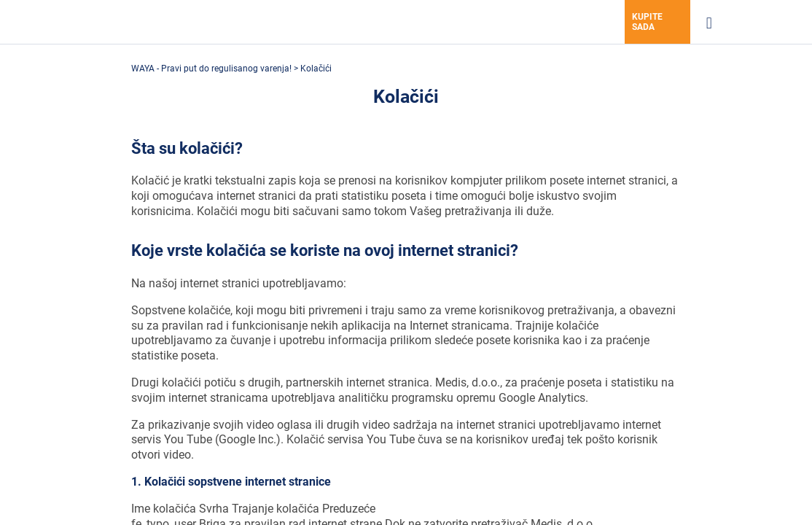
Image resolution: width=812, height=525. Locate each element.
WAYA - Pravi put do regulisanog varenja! (212, 69)
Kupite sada (647, 22)
